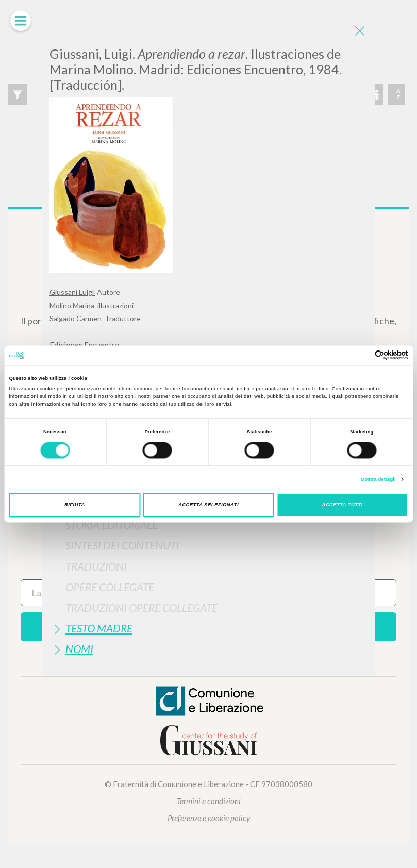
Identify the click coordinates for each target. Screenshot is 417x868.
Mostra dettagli (378, 479)
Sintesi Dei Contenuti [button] (122, 545)
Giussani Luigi (72, 292)
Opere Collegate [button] (110, 587)
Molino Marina (73, 305)
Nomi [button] (79, 649)
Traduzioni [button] (96, 566)
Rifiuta (75, 505)
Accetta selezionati (209, 505)
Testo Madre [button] (99, 628)
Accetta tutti (343, 505)
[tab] (209, 524)
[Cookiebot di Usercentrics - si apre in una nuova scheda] (363, 355)
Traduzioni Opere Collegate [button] (141, 607)
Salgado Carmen (76, 318)
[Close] (360, 31)
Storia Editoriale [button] (112, 524)
